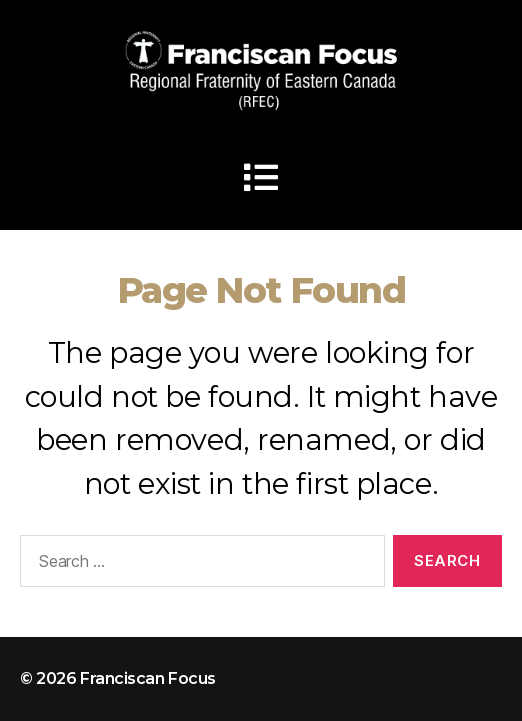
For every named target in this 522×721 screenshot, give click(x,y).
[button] (260, 177)
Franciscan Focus (148, 678)
